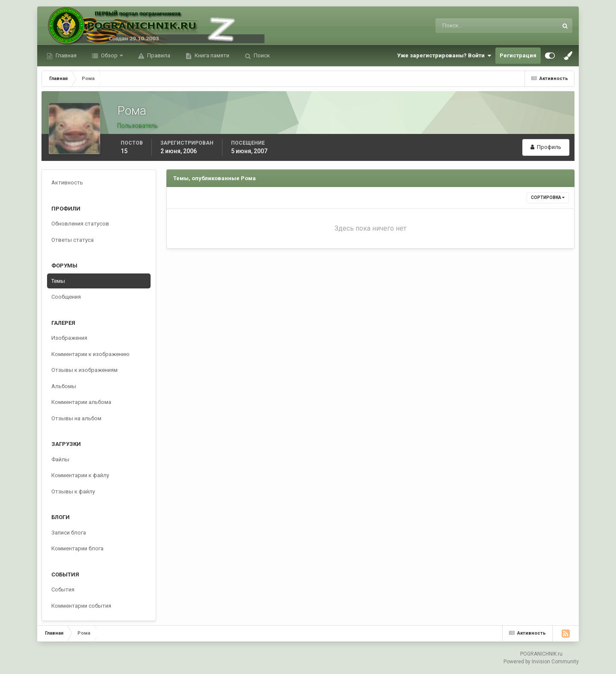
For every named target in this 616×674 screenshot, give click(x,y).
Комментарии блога (77, 548)
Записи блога (69, 533)
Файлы (60, 459)
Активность (67, 183)
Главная (65, 55)
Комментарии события (81, 606)
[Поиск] (461, 26)
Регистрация (518, 55)
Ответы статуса (73, 240)
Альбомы (64, 386)
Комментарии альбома (81, 402)
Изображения (69, 338)
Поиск (261, 55)
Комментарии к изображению (90, 354)
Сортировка (548, 197)
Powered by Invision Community (541, 662)
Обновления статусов (80, 224)
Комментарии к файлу (80, 475)
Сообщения (66, 297)
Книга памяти (211, 55)
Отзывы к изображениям (84, 370)
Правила (158, 55)
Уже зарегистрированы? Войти (444, 56)
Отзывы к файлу (73, 491)
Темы (58, 281)
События (63, 589)
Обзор (109, 55)
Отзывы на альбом (76, 418)
